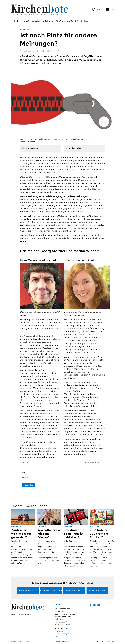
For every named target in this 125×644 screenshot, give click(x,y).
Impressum (28, 641)
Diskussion (25, 30)
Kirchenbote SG (28, 591)
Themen (16, 21)
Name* (24, 473)
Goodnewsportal (77, 21)
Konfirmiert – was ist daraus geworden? (21, 534)
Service (36, 21)
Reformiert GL (97, 591)
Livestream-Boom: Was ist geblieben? (73, 534)
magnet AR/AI (74, 591)
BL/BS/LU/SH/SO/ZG (51, 591)
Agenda (60, 21)
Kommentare (30, 148)
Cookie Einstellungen (63, 641)
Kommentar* (26, 477)
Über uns (48, 21)
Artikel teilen (74, 148)
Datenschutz (16, 641)
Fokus (26, 21)
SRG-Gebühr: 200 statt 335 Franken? (99, 534)
